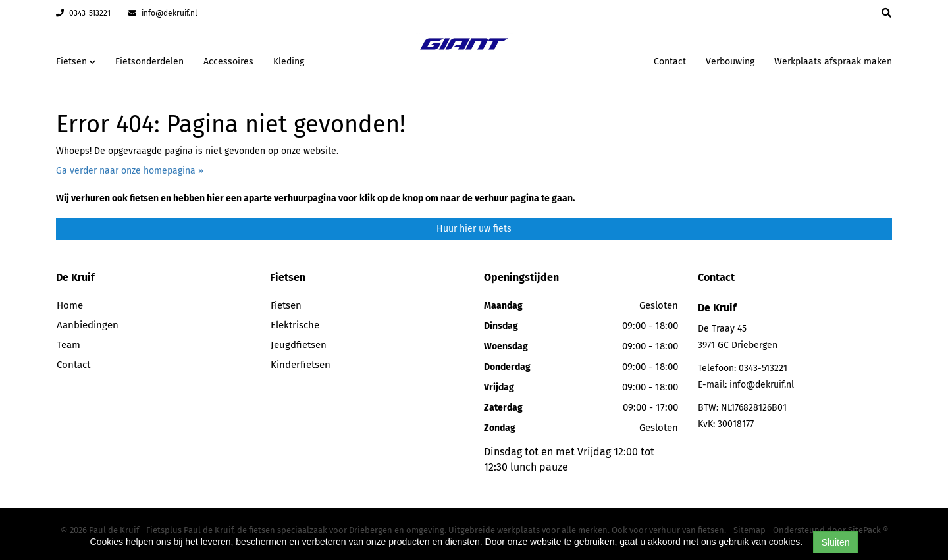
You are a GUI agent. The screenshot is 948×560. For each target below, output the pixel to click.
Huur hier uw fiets (474, 229)
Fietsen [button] (76, 62)
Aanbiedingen (88, 325)
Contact (670, 62)
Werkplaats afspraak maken (833, 62)
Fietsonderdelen (149, 62)
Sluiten (836, 542)
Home (70, 305)
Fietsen (286, 305)
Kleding (289, 62)
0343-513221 (83, 13)
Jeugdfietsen (299, 345)
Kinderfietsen (301, 365)
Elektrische (295, 325)
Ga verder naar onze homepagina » (130, 171)
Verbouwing (730, 62)
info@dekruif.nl (163, 13)
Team (68, 345)
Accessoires (228, 62)
